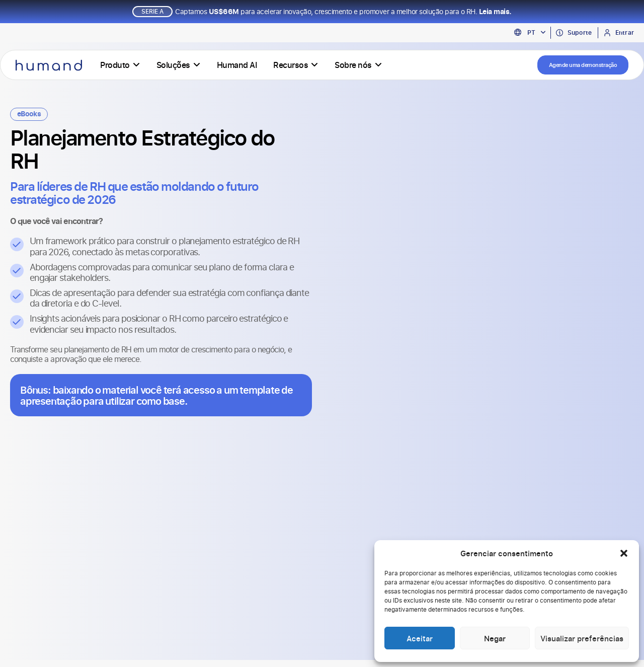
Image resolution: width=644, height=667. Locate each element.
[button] (624, 553)
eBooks (29, 118)
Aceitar (420, 638)
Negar (495, 638)
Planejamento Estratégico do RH (142, 153)
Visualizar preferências (582, 638)
